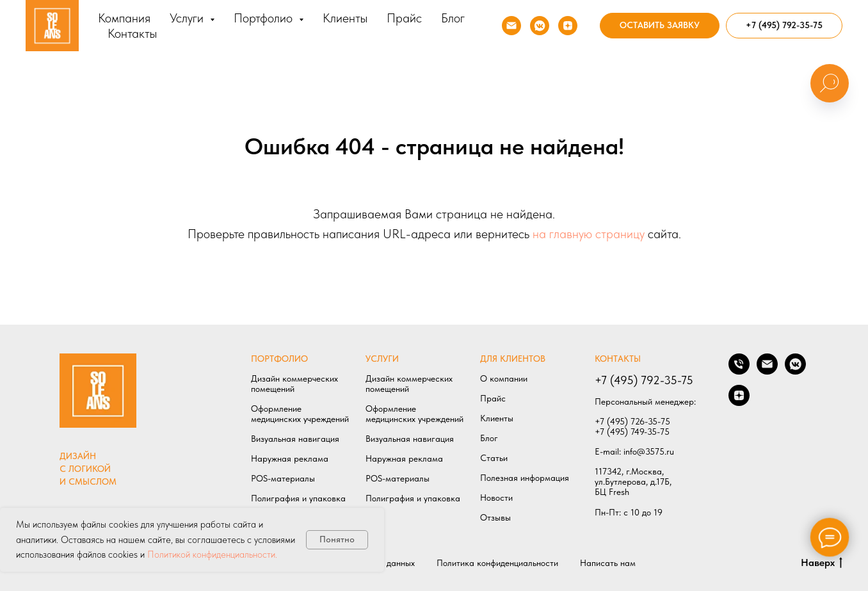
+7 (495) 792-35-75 (644, 380)
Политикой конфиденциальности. (212, 555)
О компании (504, 378)
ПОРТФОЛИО (279, 359)
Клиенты (345, 18)
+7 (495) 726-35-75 (632, 421)
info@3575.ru (649, 451)
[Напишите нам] (511, 26)
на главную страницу (589, 234)
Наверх (822, 563)
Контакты (132, 33)
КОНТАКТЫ (618, 359)
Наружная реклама (290, 458)
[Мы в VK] (540, 26)
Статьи (494, 458)
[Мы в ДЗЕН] (568, 26)
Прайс (404, 18)
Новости (496, 498)
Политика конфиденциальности (497, 563)
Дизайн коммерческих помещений (294, 384)
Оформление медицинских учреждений (300, 414)
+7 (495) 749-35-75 (632, 432)
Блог (453, 18)
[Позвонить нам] (739, 371)
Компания (124, 18)
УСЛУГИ (382, 359)
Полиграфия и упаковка (298, 498)
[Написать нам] (767, 371)
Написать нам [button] (608, 563)
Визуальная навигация (295, 439)
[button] (660, 26)
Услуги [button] (188, 18)
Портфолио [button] (265, 18)
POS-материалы (283, 478)
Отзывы (495, 517)
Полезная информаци (522, 478)
